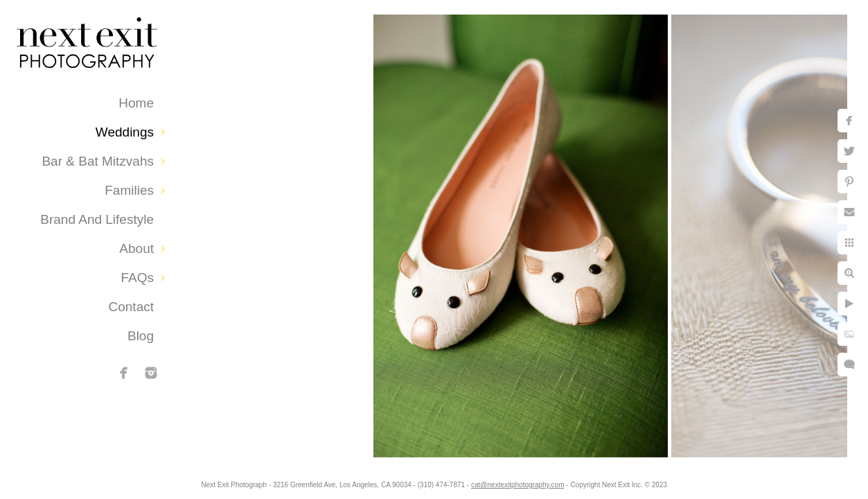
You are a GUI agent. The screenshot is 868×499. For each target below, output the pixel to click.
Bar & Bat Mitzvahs (98, 161)
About (136, 248)
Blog (141, 336)
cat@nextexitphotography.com (533, 481)
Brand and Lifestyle (97, 219)
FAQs (137, 278)
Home (136, 103)
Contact (131, 307)
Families (129, 190)
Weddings (125, 132)
